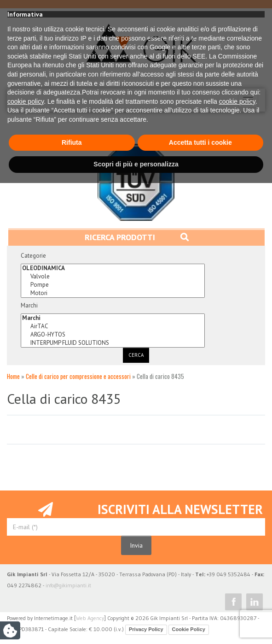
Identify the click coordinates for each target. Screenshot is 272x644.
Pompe (113, 285)
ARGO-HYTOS (113, 335)
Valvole (113, 277)
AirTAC (113, 326)
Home (13, 376)
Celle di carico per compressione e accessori (78, 376)
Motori (113, 293)
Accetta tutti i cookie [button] (200, 603)
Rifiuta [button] (72, 603)
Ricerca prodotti (137, 237)
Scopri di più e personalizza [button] (136, 625)
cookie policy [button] (26, 562)
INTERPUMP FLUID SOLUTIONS (113, 343)
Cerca (136, 355)
